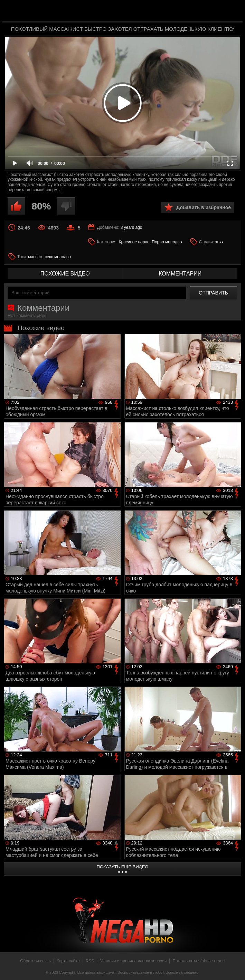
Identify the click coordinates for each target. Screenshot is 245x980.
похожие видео (65, 274)
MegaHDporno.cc (136, 12)
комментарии (180, 274)
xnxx (220, 242)
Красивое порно (134, 242)
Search (233, 11)
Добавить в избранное (204, 207)
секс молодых (58, 257)
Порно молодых (167, 242)
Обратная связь (35, 961)
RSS (90, 961)
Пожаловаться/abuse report (199, 961)
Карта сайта (68, 961)
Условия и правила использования (133, 961)
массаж (35, 257)
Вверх (235, 967)
